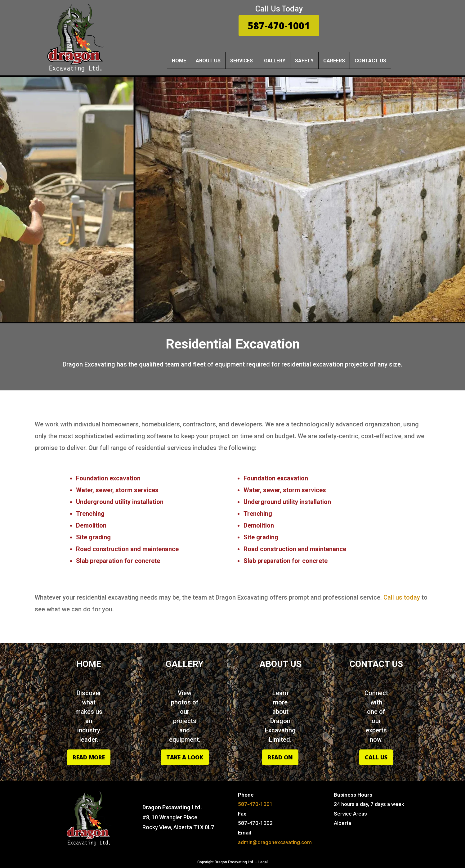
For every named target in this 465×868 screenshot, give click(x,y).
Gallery (275, 61)
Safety (304, 61)
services (241, 61)
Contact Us (370, 61)
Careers (334, 61)
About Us (208, 61)
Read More (89, 757)
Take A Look (185, 757)
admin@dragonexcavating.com (275, 842)
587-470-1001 (279, 26)
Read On (280, 757)
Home (179, 61)
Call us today (402, 597)
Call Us (376, 757)
